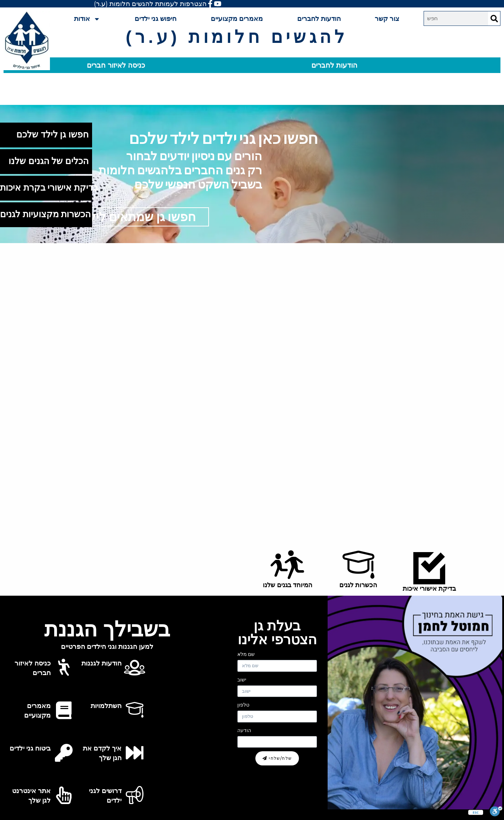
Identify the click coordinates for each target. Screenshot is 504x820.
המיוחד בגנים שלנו (288, 585)
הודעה (244, 730)
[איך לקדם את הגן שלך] (135, 753)
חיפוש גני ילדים (155, 19)
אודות (87, 19)
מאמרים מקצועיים (237, 19)
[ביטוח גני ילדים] (64, 753)
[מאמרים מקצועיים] (64, 710)
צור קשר (387, 19)
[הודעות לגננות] (135, 668)
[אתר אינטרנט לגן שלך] (64, 795)
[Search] (494, 18)
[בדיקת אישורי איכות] (429, 568)
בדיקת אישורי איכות (429, 589)
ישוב (242, 680)
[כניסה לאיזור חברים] (64, 668)
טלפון (243, 705)
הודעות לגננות (101, 663)
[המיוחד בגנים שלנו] (288, 565)
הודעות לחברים (319, 19)
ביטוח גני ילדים (30, 748)
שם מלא (246, 654)
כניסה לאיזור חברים (116, 65)
